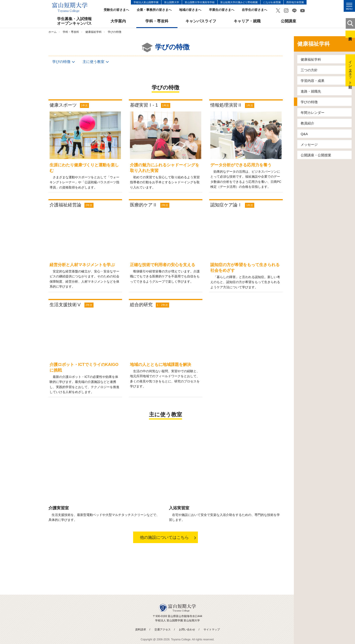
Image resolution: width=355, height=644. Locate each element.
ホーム (53, 32)
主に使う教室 (93, 62)
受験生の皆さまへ (116, 10)
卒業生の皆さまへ (222, 10)
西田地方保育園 (295, 2)
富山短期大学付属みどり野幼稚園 (239, 2)
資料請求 (350, 34)
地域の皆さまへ (190, 10)
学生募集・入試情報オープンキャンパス (74, 21)
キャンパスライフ (201, 21)
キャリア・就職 (247, 21)
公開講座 (288, 21)
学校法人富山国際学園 (146, 2)
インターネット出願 (350, 70)
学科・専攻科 (157, 21)
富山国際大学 (172, 2)
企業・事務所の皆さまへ (154, 10)
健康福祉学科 (94, 32)
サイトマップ (212, 630)
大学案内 (118, 21)
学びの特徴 (61, 62)
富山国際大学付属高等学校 (200, 2)
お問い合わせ (187, 630)
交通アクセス (163, 630)
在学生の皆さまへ (254, 10)
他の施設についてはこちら (164, 538)
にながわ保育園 (272, 2)
